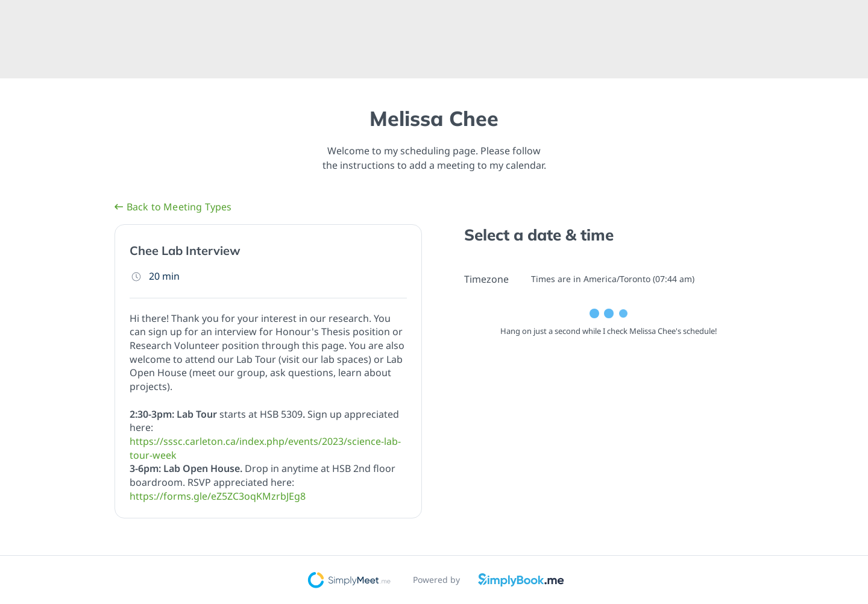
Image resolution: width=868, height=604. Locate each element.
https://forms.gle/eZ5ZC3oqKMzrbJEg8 (218, 496)
